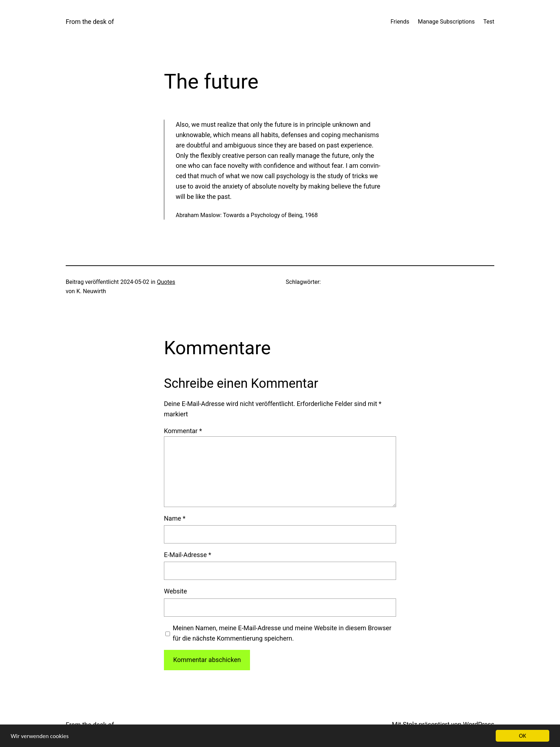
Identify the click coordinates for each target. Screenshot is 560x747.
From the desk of (90, 22)
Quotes (166, 282)
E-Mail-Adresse (187, 555)
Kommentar (183, 431)
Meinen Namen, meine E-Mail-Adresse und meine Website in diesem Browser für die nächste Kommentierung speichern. (282, 633)
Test (489, 22)
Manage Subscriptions (446, 22)
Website (175, 591)
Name (175, 518)
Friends (400, 22)
